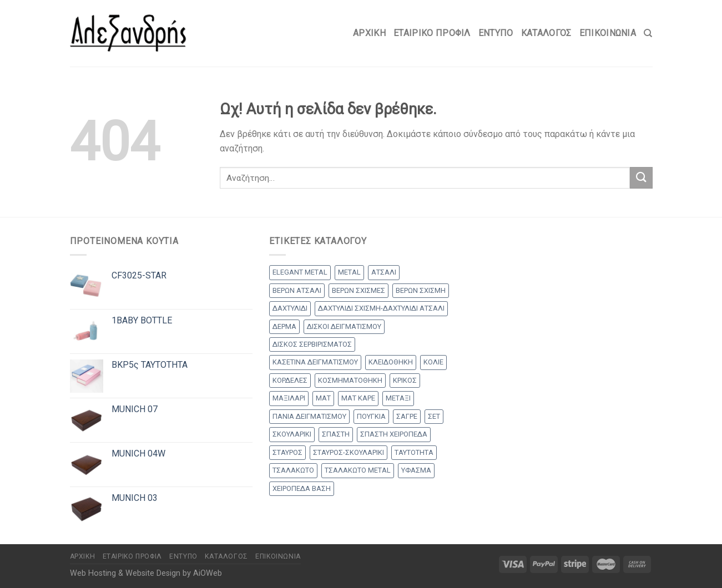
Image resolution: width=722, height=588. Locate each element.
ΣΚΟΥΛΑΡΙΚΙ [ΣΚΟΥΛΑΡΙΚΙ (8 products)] (292, 434)
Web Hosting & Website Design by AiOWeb (146, 573)
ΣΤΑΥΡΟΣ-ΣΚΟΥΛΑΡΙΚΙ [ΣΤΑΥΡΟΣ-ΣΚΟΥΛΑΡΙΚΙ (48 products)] (349, 452)
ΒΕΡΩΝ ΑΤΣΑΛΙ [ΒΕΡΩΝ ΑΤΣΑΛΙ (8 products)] (297, 290)
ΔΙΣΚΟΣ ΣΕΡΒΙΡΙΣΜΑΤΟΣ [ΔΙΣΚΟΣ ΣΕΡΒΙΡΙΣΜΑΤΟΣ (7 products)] (312, 344)
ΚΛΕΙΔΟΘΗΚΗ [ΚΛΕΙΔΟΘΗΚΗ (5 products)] (391, 362)
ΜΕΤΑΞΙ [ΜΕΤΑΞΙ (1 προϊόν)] (398, 398)
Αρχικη (369, 33)
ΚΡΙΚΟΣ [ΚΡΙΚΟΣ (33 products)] (405, 380)
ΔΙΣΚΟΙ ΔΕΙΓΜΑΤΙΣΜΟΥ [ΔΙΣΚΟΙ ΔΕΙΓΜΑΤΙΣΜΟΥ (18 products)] (344, 326)
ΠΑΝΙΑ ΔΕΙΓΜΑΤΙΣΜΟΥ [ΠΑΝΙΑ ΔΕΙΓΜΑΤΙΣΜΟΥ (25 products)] (309, 416)
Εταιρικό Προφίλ (432, 33)
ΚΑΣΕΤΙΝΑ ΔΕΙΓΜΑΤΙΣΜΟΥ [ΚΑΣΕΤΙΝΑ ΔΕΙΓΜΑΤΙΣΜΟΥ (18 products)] (315, 362)
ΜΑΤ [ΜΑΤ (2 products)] (323, 398)
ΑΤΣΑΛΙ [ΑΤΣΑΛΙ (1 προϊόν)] (384, 272)
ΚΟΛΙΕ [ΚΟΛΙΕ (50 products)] (433, 362)
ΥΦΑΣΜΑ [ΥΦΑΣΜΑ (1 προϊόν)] (416, 470)
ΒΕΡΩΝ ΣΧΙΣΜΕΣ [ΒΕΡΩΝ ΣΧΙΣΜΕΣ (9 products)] (359, 290)
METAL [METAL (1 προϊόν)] (349, 272)
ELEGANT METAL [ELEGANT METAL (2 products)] (300, 272)
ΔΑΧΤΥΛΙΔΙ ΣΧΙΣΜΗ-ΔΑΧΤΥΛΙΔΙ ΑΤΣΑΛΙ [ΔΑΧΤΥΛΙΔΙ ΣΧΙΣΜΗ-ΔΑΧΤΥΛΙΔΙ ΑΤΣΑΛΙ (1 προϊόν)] (381, 308)
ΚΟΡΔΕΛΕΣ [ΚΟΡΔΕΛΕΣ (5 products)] (290, 380)
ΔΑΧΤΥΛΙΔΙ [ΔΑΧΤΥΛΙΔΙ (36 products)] (290, 308)
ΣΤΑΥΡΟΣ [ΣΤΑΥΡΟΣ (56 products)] (287, 452)
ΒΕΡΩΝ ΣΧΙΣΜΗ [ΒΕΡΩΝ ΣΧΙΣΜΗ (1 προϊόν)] (421, 290)
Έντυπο (496, 33)
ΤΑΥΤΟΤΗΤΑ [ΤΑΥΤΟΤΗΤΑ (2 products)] (414, 452)
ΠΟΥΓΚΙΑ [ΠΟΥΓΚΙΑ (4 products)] (371, 416)
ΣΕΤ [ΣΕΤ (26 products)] (434, 416)
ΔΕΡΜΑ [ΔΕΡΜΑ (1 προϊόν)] (284, 326)
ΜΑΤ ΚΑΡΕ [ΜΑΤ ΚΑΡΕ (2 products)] (358, 398)
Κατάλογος (546, 33)
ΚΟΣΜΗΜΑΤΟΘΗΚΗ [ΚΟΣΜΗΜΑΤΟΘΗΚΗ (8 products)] (350, 380)
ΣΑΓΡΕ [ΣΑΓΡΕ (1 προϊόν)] (407, 416)
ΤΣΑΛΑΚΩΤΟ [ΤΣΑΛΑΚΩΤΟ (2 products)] (293, 470)
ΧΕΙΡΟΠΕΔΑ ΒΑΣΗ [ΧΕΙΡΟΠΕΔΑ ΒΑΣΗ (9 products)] (302, 488)
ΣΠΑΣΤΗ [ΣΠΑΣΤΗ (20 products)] (336, 434)
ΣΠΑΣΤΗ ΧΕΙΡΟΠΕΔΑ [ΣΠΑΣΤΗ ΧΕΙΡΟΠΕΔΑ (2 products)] (394, 434)
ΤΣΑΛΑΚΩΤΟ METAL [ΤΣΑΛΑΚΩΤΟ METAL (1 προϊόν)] (358, 470)
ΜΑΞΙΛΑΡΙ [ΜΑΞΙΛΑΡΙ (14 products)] (289, 398)
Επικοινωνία (608, 33)
